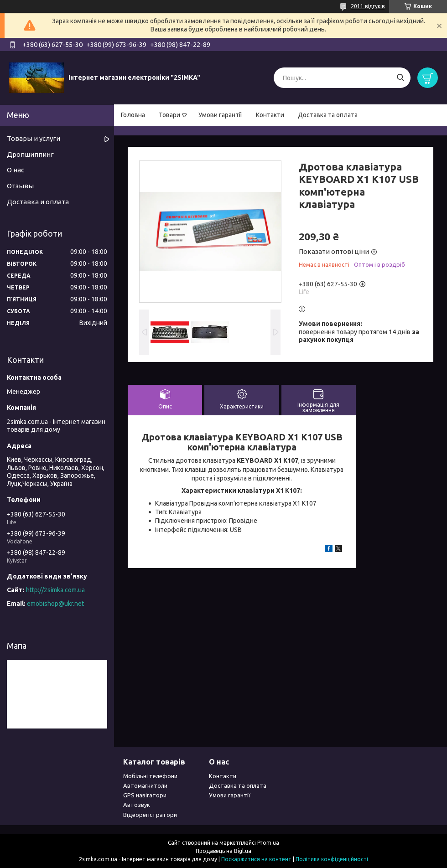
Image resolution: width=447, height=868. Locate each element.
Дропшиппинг (30, 154)
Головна (133, 115)
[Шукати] (400, 78)
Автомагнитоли (145, 785)
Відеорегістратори (150, 815)
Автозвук (137, 805)
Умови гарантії (220, 115)
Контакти (270, 115)
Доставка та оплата (328, 115)
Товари (169, 115)
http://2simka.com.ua (55, 590)
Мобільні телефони (150, 776)
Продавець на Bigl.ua (223, 851)
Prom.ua (268, 843)
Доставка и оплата (38, 202)
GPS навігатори (145, 795)
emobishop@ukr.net (55, 604)
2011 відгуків (368, 6)
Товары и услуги (34, 138)
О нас (16, 170)
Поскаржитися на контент (256, 859)
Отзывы (20, 186)
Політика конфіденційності (332, 859)
